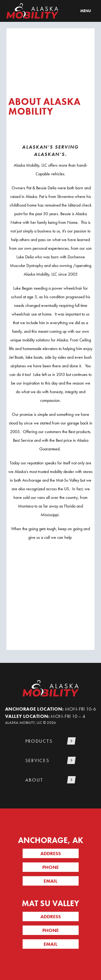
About (34, 780)
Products (39, 741)
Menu (86, 11)
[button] (51, 742)
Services (37, 760)
